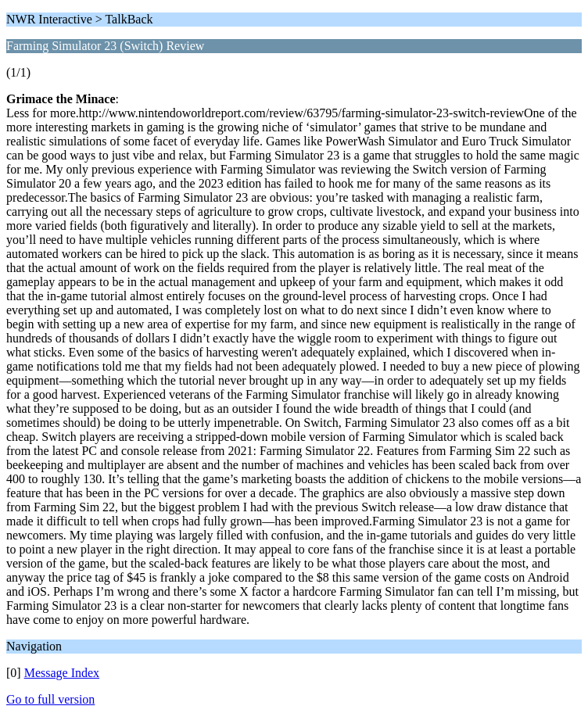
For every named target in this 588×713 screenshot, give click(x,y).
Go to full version (50, 699)
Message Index (62, 673)
